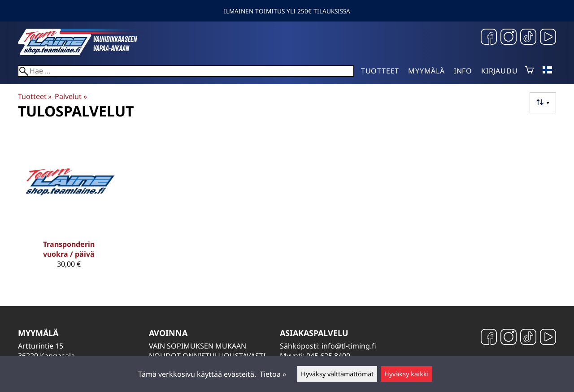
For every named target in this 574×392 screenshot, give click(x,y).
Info (463, 71)
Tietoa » (273, 374)
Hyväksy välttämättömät (337, 374)
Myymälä (426, 71)
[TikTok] (528, 38)
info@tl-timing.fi (349, 346)
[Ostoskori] (529, 71)
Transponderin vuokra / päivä (69, 249)
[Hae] (186, 71)
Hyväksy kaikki (407, 374)
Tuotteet (380, 71)
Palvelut (71, 96)
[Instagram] (509, 38)
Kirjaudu (499, 71)
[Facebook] (489, 38)
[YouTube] (548, 38)
